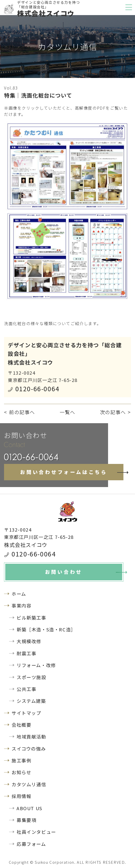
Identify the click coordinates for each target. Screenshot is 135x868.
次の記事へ (113, 412)
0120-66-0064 (37, 388)
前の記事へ (22, 412)
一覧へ (67, 412)
